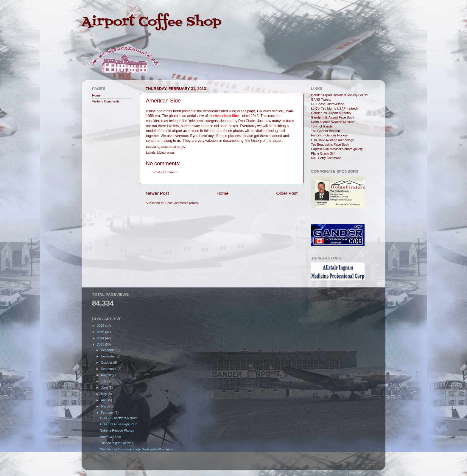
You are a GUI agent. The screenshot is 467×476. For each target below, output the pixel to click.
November (109, 356)
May (104, 394)
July (104, 381)
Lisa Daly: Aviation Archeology (332, 140)
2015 (101, 332)
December (109, 350)
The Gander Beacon (325, 131)
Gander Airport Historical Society (334, 95)
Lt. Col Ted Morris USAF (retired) (334, 108)
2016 (101, 326)
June (105, 388)
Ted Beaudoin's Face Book (330, 144)
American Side (110, 437)
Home (222, 193)
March (106, 406)
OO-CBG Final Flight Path (119, 424)
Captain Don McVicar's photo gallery (337, 149)
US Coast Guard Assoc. (328, 104)
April (105, 400)
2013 (101, 344)
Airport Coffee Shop (151, 22)
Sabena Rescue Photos (117, 430)
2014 (101, 338)
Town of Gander (322, 126)
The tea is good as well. (117, 443)
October (107, 363)
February (108, 413)
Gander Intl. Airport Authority (331, 113)
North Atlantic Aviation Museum (333, 122)
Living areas (166, 153)
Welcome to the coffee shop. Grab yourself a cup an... (138, 449)
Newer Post (157, 193)
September (109, 369)
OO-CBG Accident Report (118, 418)
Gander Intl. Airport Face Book (333, 117)
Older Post (287, 193)
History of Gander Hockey (329, 135)
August (106, 375)
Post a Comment (165, 172)
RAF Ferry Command (326, 158)
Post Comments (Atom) (182, 203)
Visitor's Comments (106, 101)
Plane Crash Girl (323, 153)
